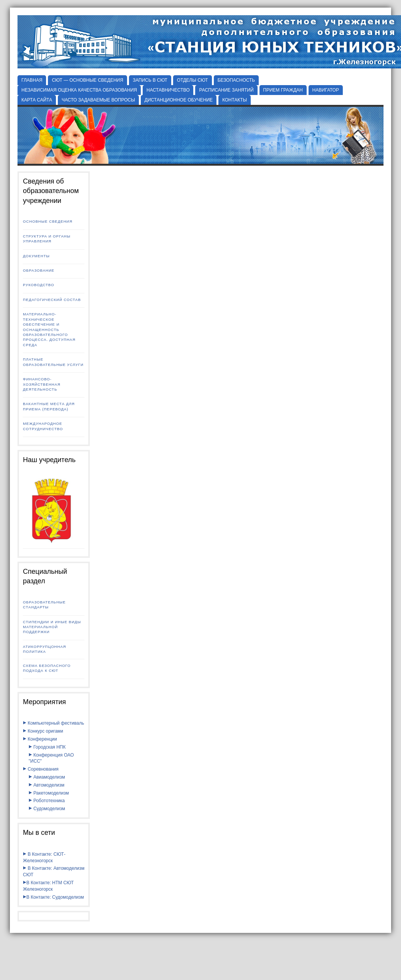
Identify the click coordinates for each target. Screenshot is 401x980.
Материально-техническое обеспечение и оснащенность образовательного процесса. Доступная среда (49, 329)
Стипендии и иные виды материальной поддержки (52, 627)
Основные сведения (48, 221)
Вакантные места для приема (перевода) (49, 406)
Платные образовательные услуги (53, 362)
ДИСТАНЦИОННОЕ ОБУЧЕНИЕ (179, 100)
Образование (39, 270)
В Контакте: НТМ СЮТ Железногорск (48, 886)
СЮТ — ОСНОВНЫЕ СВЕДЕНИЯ (88, 80)
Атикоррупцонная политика (44, 649)
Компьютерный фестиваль (53, 723)
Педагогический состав (52, 300)
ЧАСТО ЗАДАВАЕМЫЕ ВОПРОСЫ (98, 100)
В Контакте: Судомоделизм (53, 897)
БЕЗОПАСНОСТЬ (236, 80)
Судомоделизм (47, 809)
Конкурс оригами (43, 731)
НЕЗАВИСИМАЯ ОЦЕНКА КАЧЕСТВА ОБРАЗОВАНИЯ (79, 90)
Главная (32, 80)
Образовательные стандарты (44, 605)
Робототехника (47, 801)
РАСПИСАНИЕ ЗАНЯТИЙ (226, 90)
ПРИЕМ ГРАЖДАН (283, 90)
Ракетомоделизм (49, 793)
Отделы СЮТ (193, 80)
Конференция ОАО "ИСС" (51, 758)
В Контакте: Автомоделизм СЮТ (54, 872)
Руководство (38, 285)
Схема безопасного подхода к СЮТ (47, 668)
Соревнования (41, 769)
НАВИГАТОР (326, 90)
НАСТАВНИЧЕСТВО (168, 90)
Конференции (40, 739)
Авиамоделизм (47, 777)
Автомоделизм (46, 785)
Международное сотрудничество (43, 426)
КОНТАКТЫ (235, 100)
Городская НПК (47, 747)
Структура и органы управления (47, 239)
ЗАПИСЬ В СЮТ (150, 80)
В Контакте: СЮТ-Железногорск (44, 857)
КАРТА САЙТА (37, 100)
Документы (36, 256)
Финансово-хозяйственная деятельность (42, 384)
